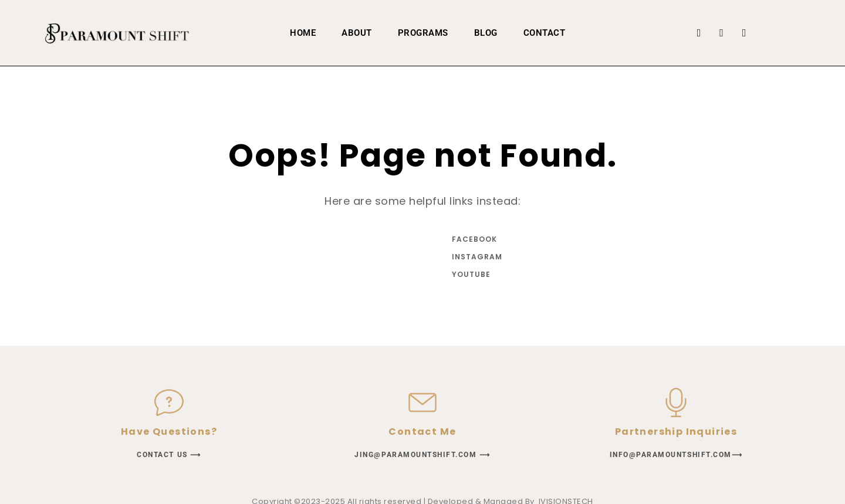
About (357, 33)
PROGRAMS (423, 33)
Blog (486, 33)
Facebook (474, 239)
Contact (545, 33)
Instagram (475, 257)
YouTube (471, 274)
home (303, 33)
